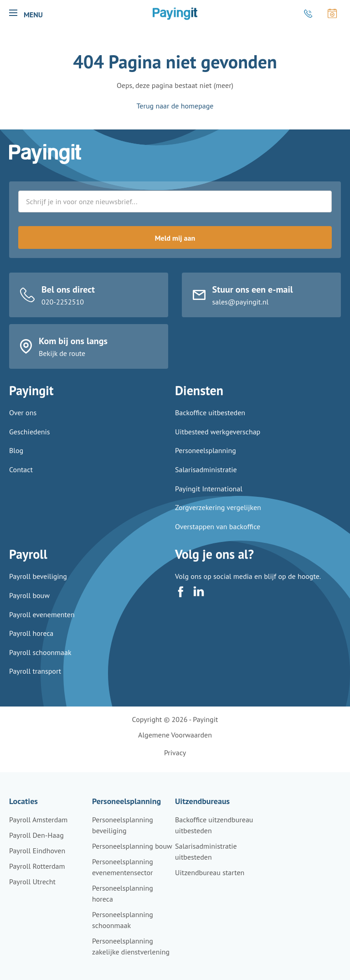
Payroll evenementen (42, 622)
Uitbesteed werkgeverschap (218, 441)
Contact (21, 479)
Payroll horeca (31, 641)
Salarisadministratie (206, 479)
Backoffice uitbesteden (210, 422)
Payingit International (209, 498)
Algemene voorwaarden (175, 735)
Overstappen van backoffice (218, 536)
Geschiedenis (30, 441)
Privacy (175, 753)
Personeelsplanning (206, 460)
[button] (13, 13)
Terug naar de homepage (175, 106)
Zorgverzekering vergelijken (218, 517)
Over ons (23, 422)
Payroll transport (35, 679)
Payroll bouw (29, 603)
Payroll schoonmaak (40, 660)
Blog (16, 460)
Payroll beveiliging (38, 584)
